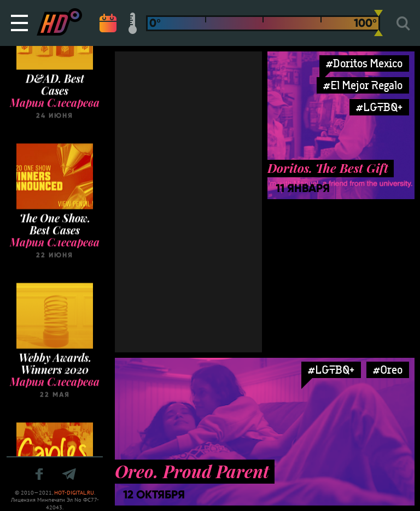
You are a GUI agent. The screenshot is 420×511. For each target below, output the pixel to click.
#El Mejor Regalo (363, 85)
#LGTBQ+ (379, 107)
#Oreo (388, 370)
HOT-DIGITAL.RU (74, 493)
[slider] (378, 23)
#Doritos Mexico (364, 63)
